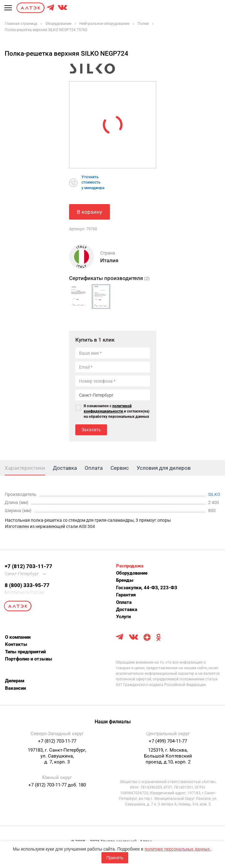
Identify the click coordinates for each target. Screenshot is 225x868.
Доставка (127, 609)
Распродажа (130, 566)
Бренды (125, 580)
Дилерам (15, 681)
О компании (18, 637)
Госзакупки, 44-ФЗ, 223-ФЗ (147, 588)
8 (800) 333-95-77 (27, 585)
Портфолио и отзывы (29, 659)
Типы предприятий (25, 652)
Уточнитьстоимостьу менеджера (93, 182)
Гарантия (126, 595)
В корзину (89, 212)
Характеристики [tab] (25, 468)
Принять (115, 858)
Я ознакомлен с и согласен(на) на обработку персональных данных (117, 411)
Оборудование (132, 573)
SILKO (214, 494)
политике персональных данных (178, 849)
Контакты (16, 644)
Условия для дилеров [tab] (164, 468)
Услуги (123, 617)
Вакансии (15, 688)
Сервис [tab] (120, 468)
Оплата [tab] (94, 468)
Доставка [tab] (65, 468)
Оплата (124, 602)
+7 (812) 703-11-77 (28, 566)
